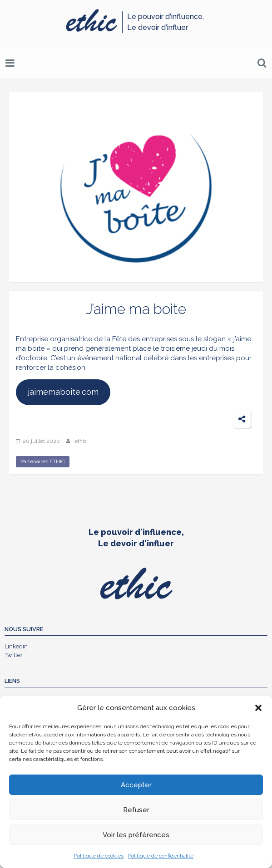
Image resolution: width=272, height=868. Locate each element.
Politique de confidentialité (161, 856)
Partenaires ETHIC (43, 461)
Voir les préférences (136, 835)
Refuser (136, 810)
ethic (81, 441)
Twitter (14, 655)
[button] (258, 708)
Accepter (136, 785)
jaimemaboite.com (63, 392)
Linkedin (16, 646)
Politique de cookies (99, 856)
